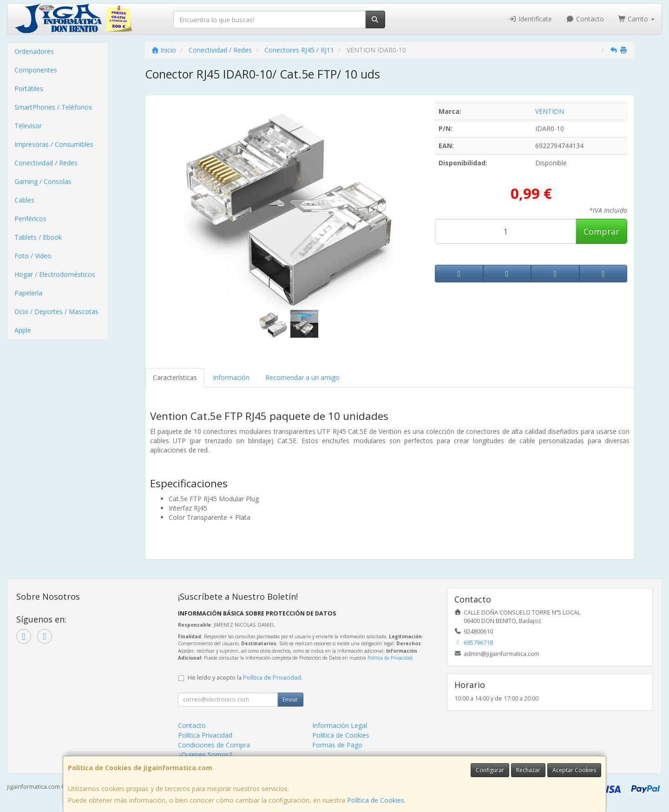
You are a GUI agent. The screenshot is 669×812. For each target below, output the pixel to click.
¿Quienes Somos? (205, 755)
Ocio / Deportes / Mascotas (56, 311)
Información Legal (340, 725)
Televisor (28, 126)
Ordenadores (34, 51)
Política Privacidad (205, 735)
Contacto (585, 19)
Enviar (290, 699)
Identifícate (531, 19)
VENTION (550, 111)
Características (175, 377)
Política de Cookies (376, 800)
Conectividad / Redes (46, 163)
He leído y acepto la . (245, 678)
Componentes (36, 70)
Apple (23, 330)
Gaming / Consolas (43, 181)
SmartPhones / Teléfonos (53, 107)
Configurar (490, 770)
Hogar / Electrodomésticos (55, 274)
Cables (24, 200)
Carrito (636, 19)
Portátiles (29, 88)
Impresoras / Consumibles (54, 144)
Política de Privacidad (390, 658)
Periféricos (30, 219)
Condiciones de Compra (214, 745)
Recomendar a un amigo (302, 377)
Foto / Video (33, 256)
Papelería (28, 293)
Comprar (601, 231)
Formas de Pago (337, 745)
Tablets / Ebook (38, 237)
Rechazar (528, 770)
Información (231, 377)
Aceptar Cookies (574, 770)
